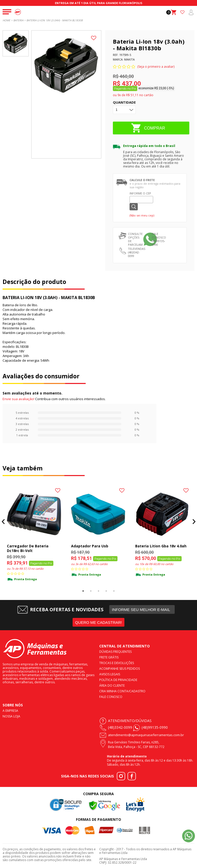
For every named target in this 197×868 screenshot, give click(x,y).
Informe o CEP (140, 193)
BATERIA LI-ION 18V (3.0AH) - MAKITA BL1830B (55, 20)
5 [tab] (114, 591)
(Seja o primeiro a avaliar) (156, 67)
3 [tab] (98, 591)
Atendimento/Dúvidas (130, 720)
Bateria (18, 20)
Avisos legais (110, 674)
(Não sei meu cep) (142, 215)
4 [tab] (106, 591)
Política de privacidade (118, 680)
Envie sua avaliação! (18, 399)
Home (6, 20)
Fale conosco (111, 697)
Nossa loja (11, 716)
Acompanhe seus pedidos (120, 668)
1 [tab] (83, 591)
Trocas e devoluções (117, 663)
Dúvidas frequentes (115, 651)
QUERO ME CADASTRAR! (99, 622)
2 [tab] (91, 591)
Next (194, 521)
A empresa (10, 710)
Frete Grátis (109, 657)
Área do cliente (112, 685)
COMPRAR (155, 128)
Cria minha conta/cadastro (122, 691)
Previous (3, 521)
